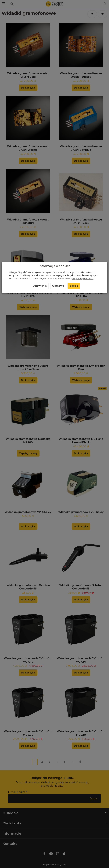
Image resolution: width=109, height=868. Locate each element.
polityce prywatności (82, 279)
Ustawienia (40, 286)
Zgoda (74, 286)
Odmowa (58, 286)
